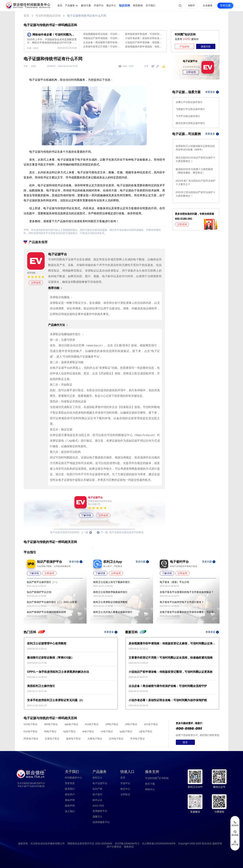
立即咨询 (182, 224)
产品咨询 (184, 47)
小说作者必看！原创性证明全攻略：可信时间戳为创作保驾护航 (144, 38)
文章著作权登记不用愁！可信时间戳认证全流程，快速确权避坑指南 (102, 47)
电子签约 (97, 794)
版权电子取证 (73, 739)
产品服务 (70, 5)
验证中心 (111, 5)
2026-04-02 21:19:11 (138, 649)
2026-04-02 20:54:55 (138, 691)
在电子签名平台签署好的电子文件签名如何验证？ (187, 592)
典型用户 (70, 794)
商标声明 (70, 800)
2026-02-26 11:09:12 (37, 649)
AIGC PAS (98, 806)
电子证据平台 (100, 783)
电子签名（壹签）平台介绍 (174, 582)
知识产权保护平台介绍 (39, 592)
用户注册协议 (114, 847)
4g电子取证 (69, 731)
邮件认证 (97, 800)
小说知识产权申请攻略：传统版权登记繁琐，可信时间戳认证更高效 (144, 42)
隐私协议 (129, 847)
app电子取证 (71, 724)
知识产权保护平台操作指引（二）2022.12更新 (52, 602)
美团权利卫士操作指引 (41, 686)
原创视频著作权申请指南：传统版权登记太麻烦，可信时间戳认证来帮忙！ (144, 47)
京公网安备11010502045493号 (159, 843)
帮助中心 (150, 789)
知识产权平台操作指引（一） (43, 582)
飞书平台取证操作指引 (188, 116)
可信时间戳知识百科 (48, 16)
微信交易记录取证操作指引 (190, 123)
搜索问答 (206, 47)
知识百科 (125, 6)
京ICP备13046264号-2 (127, 843)
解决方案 (86, 5)
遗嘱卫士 (97, 817)
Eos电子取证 (31, 731)
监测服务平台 (100, 811)
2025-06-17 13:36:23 (37, 677)
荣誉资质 (70, 783)
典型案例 (138, 5)
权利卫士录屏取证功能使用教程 (110, 602)
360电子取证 (51, 724)
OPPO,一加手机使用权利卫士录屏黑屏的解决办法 (58, 672)
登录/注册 (225, 5)
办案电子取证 (95, 739)
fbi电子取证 (50, 731)
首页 (60, 5)
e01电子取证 (151, 724)
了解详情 (86, 515)
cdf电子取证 (112, 724)
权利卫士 (97, 778)
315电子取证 (31, 724)
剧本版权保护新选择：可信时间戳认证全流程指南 (144, 34)
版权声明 (70, 806)
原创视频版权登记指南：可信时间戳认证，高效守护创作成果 (102, 34)
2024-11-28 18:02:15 (37, 706)
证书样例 (157, 778)
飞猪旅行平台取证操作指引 (190, 109)
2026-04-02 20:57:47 (138, 677)
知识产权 (97, 789)
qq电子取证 (126, 731)
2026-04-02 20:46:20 (138, 706)
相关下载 (150, 784)
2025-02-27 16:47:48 (37, 691)
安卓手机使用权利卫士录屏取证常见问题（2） (56, 700)
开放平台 (99, 5)
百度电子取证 (52, 739)
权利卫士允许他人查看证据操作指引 (113, 612)
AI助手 (191, 5)
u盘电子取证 (146, 731)
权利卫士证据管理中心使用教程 (47, 643)
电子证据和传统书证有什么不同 (87, 16)
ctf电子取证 (131, 724)
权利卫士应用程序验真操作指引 (110, 592)
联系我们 (70, 789)
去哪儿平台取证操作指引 (189, 102)
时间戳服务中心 (73, 778)
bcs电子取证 (92, 724)
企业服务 (208, 5)
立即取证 (125, 794)
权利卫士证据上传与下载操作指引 (112, 582)
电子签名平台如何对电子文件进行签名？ (182, 602)
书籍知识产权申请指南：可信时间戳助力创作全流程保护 (102, 38)
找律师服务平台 (101, 822)
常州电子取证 (138, 739)
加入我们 (70, 811)
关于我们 (150, 5)
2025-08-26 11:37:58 (37, 663)
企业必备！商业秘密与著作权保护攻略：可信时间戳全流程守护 (102, 42)
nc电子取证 (107, 731)
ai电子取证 (88, 731)
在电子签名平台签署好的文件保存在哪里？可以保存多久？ (188, 612)
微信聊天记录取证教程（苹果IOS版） (51, 658)
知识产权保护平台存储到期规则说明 (46, 612)
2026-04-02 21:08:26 (138, 663)
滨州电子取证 (116, 739)
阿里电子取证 (31, 739)
